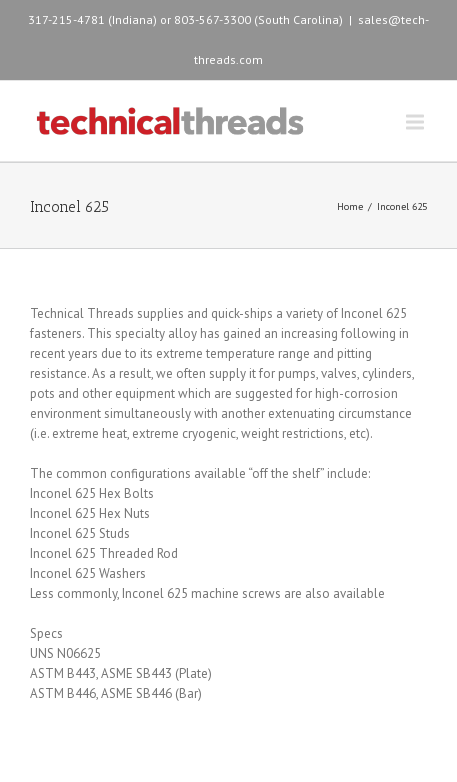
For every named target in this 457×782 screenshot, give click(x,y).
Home (350, 206)
